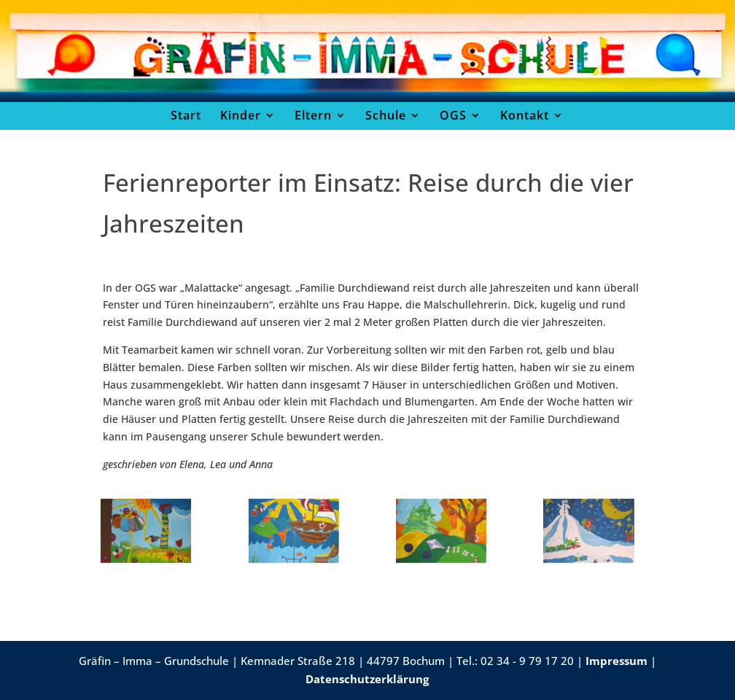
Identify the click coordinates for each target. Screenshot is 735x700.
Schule (386, 115)
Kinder (241, 115)
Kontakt (525, 115)
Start (186, 115)
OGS (453, 115)
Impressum (617, 661)
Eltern (313, 115)
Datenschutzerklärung (367, 679)
